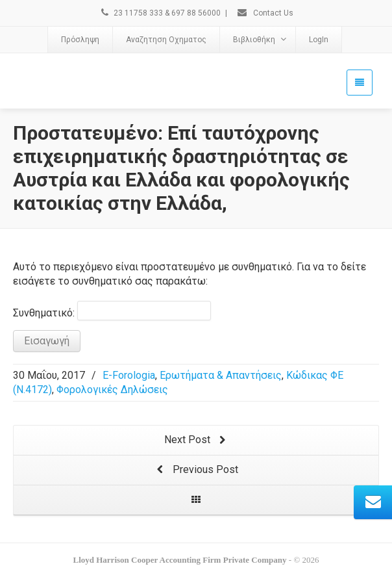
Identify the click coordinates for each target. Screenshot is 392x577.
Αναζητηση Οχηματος (166, 40)
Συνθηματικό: (112, 311)
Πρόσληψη (80, 40)
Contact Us (265, 13)
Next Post (196, 440)
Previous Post (196, 470)
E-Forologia (129, 375)
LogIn (319, 40)
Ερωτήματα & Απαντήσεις (221, 375)
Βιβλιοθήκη (260, 39)
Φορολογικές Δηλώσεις (112, 390)
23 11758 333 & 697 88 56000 (160, 13)
